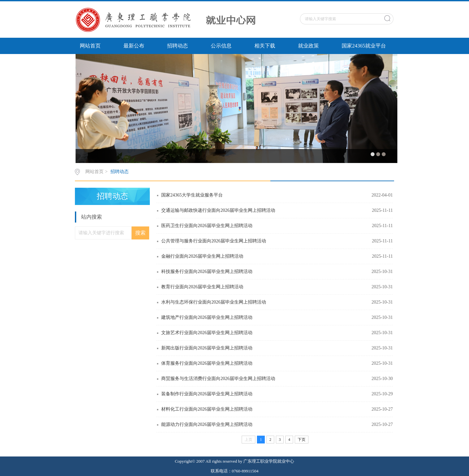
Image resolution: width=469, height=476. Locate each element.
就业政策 (308, 46)
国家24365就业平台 (364, 46)
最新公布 (134, 46)
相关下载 (265, 46)
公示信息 (221, 46)
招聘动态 (178, 46)
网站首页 (90, 46)
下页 (302, 440)
